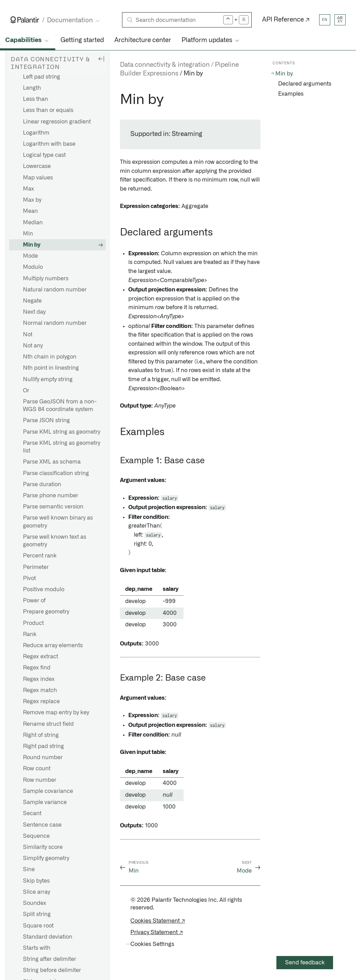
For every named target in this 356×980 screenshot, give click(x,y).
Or (26, 391)
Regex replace (41, 701)
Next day (34, 312)
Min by (32, 245)
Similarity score (43, 847)
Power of (34, 601)
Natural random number (55, 290)
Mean (30, 211)
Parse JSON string (46, 420)
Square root (38, 926)
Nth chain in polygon (50, 357)
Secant (32, 813)
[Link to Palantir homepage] (25, 20)
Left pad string (42, 77)
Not (28, 335)
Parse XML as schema (52, 462)
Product (33, 623)
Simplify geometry (46, 858)
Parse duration (42, 484)
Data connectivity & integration (165, 65)
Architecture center (143, 40)
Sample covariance (48, 791)
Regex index (39, 679)
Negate (32, 301)
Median (33, 223)
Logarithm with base (49, 144)
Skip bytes (36, 881)
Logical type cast (44, 155)
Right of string (41, 735)
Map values (38, 178)
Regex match (40, 690)
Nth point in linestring (51, 368)
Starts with (37, 948)
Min (28, 234)
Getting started (82, 40)
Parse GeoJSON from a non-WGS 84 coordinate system (60, 405)
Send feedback (305, 963)
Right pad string (43, 746)
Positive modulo (44, 589)
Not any (33, 346)
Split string (37, 914)
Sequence (36, 836)
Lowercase (37, 166)
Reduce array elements (53, 645)
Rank (30, 634)
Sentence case (42, 825)
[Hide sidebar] (101, 58)
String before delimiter (52, 970)
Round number (43, 757)
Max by (32, 200)
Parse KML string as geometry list (62, 447)
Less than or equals (48, 110)
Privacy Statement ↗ (157, 932)
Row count (37, 769)
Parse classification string (56, 473)
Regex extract (41, 657)
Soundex (35, 903)
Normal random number (55, 323)
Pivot (29, 578)
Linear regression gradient (57, 122)
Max (29, 189)
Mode (30, 256)
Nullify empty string (48, 379)
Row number (40, 780)
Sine (29, 869)
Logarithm (36, 133)
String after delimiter (50, 959)
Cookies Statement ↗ (158, 921)
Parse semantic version (53, 507)
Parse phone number (51, 496)
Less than (35, 99)
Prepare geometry (46, 612)
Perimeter (36, 567)
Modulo (33, 267)
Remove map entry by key (56, 713)
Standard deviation (48, 937)
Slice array (37, 892)
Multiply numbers (46, 279)
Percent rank (40, 556)
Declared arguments (305, 84)
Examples (291, 94)
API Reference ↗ (286, 20)
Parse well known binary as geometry (58, 522)
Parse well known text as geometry (55, 541)
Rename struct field (48, 724)
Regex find (37, 668)
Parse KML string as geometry (62, 432)
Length (32, 88)
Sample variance (45, 802)
